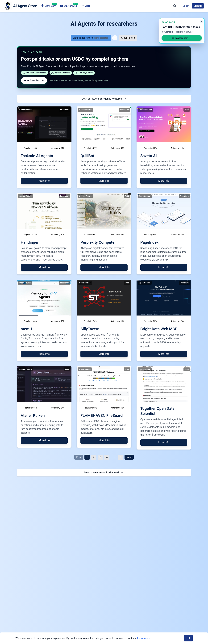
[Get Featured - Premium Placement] (104, 99)
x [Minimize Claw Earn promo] (201, 21)
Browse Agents (91, 6)
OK (188, 638)
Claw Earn (48, 6)
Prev (79, 457)
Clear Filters (128, 38)
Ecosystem (135, 6)
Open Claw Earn (34, 80)
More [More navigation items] (152, 6)
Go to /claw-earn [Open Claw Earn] (182, 38)
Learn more (144, 638)
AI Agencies (114, 6)
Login (186, 6)
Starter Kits (68, 6)
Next (129, 457)
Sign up (198, 6)
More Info (44, 181)
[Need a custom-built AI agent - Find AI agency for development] (104, 473)
